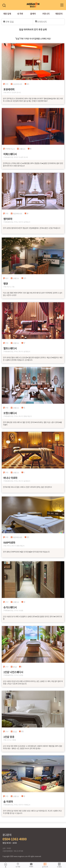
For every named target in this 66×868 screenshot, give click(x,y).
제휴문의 (59, 14)
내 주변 (20, 14)
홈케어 (33, 14)
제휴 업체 (7, 14)
